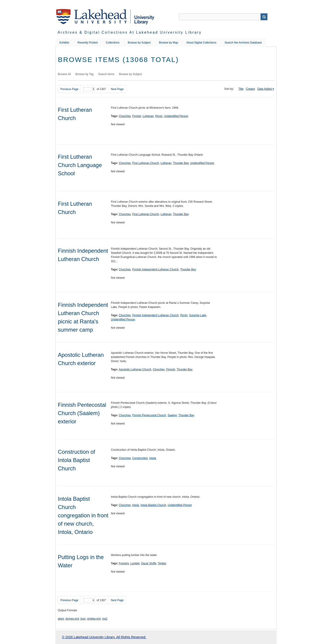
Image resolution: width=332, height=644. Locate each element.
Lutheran (148, 116)
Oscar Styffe (149, 563)
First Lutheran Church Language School (80, 165)
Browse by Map (169, 43)
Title (241, 89)
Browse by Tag (84, 74)
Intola (153, 458)
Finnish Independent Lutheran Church (156, 269)
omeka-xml (94, 619)
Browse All (64, 74)
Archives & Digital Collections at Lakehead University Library (130, 32)
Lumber (135, 563)
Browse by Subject (139, 43)
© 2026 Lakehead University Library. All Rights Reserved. (104, 637)
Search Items (106, 74)
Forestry (124, 563)
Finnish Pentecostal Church (149, 415)
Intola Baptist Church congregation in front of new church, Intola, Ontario (83, 515)
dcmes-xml (72, 619)
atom (61, 619)
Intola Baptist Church (153, 505)
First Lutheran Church (146, 163)
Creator (250, 89)
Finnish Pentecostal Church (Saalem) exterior (82, 413)
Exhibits (64, 43)
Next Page (117, 89)
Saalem (172, 415)
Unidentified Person (176, 116)
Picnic (159, 116)
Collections (113, 43)
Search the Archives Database (243, 43)
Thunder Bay (181, 163)
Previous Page (69, 89)
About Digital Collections (201, 43)
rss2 (105, 619)
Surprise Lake (198, 315)
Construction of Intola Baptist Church (76, 460)
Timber (162, 563)
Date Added (265, 89)
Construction (140, 458)
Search (264, 17)
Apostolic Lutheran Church (135, 369)
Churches (125, 116)
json (83, 619)
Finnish (137, 116)
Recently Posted (87, 43)
